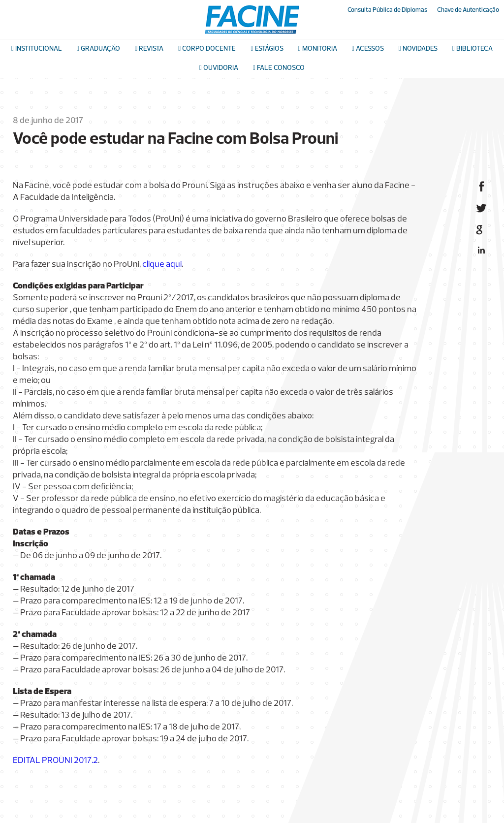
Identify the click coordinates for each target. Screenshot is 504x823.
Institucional (37, 49)
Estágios (267, 49)
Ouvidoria (219, 68)
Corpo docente (207, 49)
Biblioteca (472, 49)
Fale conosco (279, 68)
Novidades (418, 49)
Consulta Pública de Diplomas (387, 10)
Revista (149, 49)
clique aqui (162, 265)
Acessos (368, 49)
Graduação (98, 49)
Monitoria (318, 49)
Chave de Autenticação (468, 10)
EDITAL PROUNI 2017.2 (55, 761)
